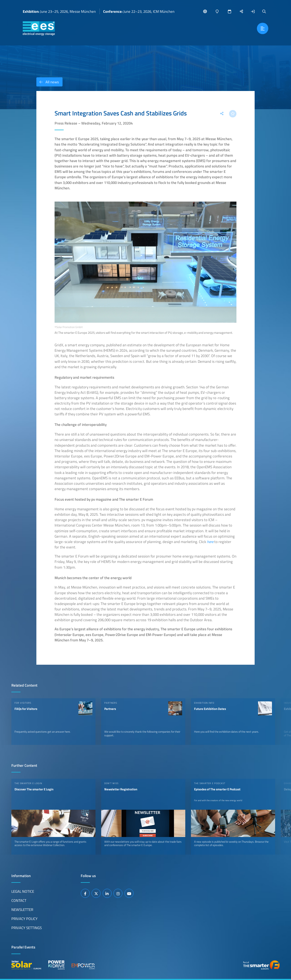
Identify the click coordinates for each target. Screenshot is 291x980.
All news (48, 82)
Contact (19, 900)
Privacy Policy (24, 919)
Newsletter (22, 909)
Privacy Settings (27, 928)
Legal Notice (23, 891)
